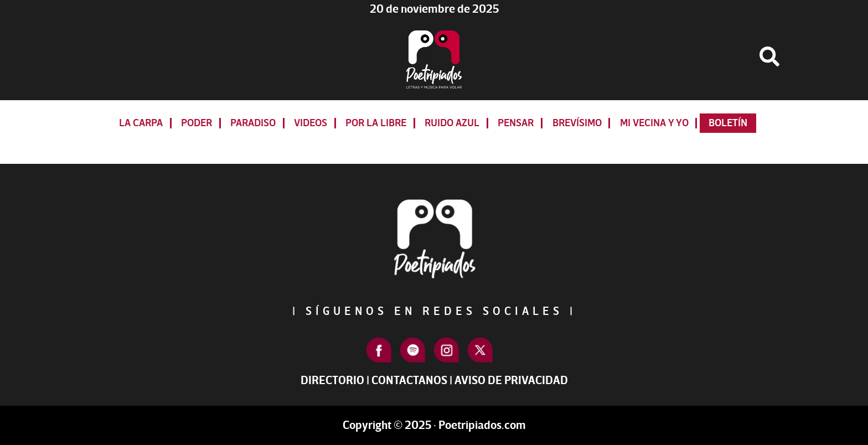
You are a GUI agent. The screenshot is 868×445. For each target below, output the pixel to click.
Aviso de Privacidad (511, 381)
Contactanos (409, 381)
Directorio (332, 381)
